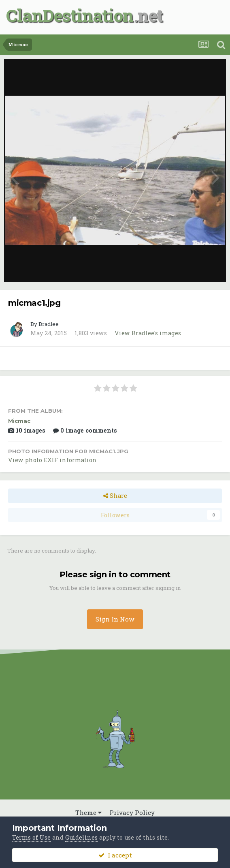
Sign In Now (115, 619)
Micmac (19, 421)
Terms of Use (31, 837)
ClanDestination (70, 15)
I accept (115, 855)
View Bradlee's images (148, 333)
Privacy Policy (132, 812)
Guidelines (81, 837)
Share (115, 496)
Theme (88, 812)
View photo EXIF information (52, 460)
